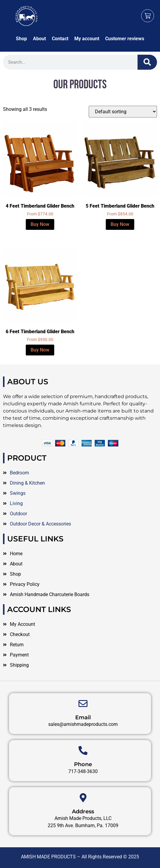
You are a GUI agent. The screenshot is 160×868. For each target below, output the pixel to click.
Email (83, 764)
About (39, 39)
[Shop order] (123, 112)
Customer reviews (125, 39)
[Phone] (83, 797)
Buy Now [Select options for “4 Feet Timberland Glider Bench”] (40, 224)
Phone (83, 811)
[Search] (147, 62)
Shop (21, 39)
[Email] (83, 750)
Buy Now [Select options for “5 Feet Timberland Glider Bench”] (120, 224)
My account (87, 39)
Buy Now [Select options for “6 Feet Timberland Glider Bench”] (40, 350)
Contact (60, 39)
